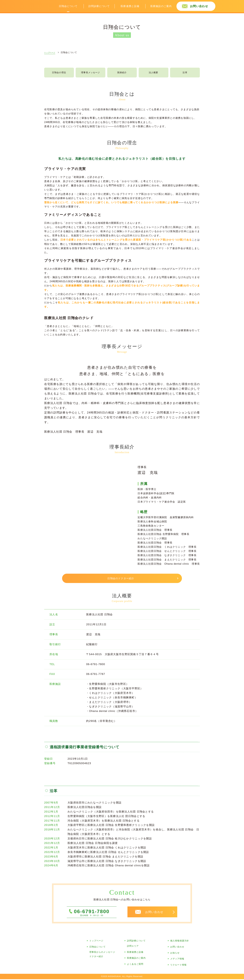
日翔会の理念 (59, 73)
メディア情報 (177, 960)
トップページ (96, 942)
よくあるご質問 (135, 965)
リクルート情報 (178, 966)
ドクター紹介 (96, 957)
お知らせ (175, 954)
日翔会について (68, 6)
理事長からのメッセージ (102, 953)
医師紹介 (122, 73)
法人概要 (154, 73)
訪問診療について (99, 6)
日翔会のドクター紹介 (121, 579)
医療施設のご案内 (161, 6)
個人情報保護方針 (180, 942)
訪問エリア (133, 947)
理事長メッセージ (91, 73)
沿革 (185, 73)
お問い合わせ (199, 6)
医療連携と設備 (130, 6)
